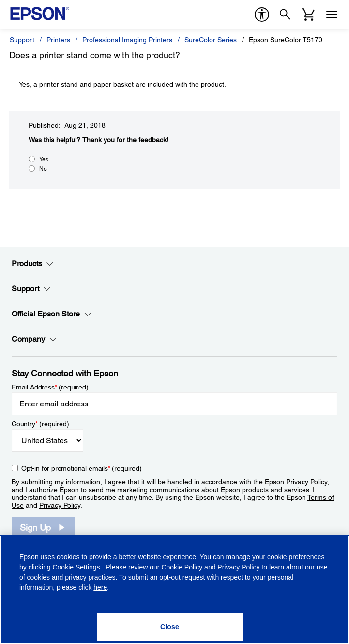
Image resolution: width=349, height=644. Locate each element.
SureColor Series (211, 40)
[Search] (285, 15)
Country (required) (40, 424)
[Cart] (308, 15)
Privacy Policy (307, 482)
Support (22, 40)
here (100, 587)
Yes (44, 159)
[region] (174, 590)
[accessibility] (262, 15)
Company (34, 339)
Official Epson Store (52, 314)
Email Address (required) (50, 387)
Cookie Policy (182, 567)
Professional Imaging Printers (127, 40)
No (43, 169)
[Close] (170, 627)
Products (33, 264)
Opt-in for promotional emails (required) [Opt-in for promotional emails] (82, 468)
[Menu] (332, 15)
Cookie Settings (77, 567)
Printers (58, 40)
